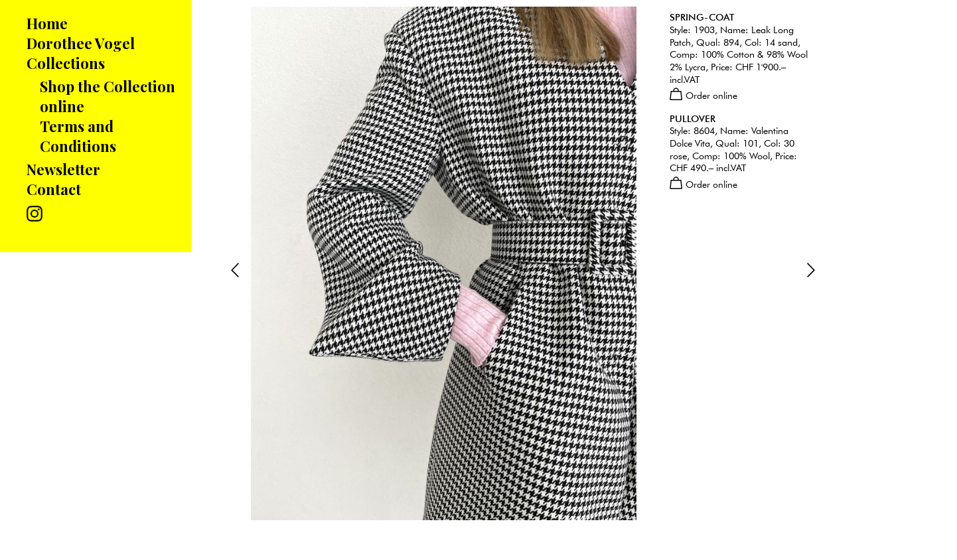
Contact (54, 189)
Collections (66, 63)
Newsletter (63, 169)
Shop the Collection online (108, 96)
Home (47, 23)
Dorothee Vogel (81, 43)
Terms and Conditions (78, 136)
